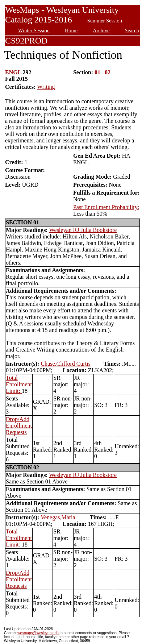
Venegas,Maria (59, 517)
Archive (101, 30)
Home (71, 30)
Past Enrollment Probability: (106, 207)
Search (132, 30)
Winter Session (34, 30)
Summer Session (105, 21)
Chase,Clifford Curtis (65, 364)
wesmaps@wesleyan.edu (38, 633)
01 (97, 72)
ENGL (13, 72)
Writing (46, 87)
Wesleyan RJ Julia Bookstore (83, 230)
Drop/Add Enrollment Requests (19, 426)
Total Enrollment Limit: (19, 384)
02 (108, 72)
